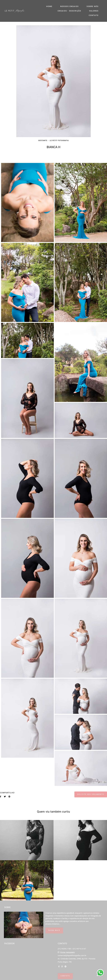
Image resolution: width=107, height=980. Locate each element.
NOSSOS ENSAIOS (69, 6)
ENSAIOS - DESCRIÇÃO (70, 11)
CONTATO (94, 15)
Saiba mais (54, 930)
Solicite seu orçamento (91, 794)
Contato (65, 976)
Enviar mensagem (68, 952)
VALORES (94, 11)
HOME (49, 6)
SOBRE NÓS (93, 6)
